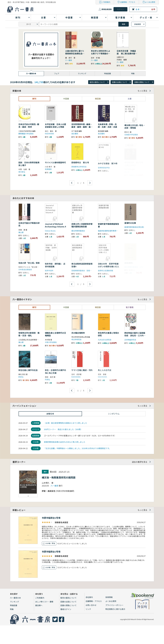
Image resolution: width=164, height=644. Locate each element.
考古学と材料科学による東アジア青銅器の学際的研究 (101, 54)
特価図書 (14, 605)
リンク (88, 609)
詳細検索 (138, 24)
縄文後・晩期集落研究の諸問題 (59, 477)
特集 (12, 609)
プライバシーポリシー (114, 605)
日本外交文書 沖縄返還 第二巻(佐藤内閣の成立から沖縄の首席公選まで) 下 (127, 55)
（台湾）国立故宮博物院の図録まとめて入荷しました (65, 423)
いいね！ (49, 543)
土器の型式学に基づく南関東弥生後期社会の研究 (75, 54)
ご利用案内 (106, 2)
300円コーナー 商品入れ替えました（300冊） (63, 429)
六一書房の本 (15, 598)
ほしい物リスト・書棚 (44, 602)
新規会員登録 (107, 9)
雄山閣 (21, 232)
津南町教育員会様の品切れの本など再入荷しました (64, 442)
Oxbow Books (50, 231)
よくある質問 (150, 2)
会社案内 (89, 597)
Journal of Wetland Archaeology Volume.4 (55, 225)
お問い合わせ (91, 605)
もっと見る (142, 91)
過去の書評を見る (140, 462)
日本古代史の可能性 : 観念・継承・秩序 (29, 126)
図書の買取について (142, 82)
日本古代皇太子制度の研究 (29, 224)
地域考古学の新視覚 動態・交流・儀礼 (29, 334)
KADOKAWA (49, 134)
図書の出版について (120, 82)
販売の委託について (97, 82)
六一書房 (69, 60)
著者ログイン (66, 609)
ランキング (15, 602)
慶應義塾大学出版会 (26, 134)
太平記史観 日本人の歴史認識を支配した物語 (55, 126)
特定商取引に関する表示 (115, 609)
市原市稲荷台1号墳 (51, 518)
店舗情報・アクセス (128, 2)
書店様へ (39, 605)
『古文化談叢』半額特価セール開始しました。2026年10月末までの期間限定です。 (77, 448)
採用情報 (109, 597)
